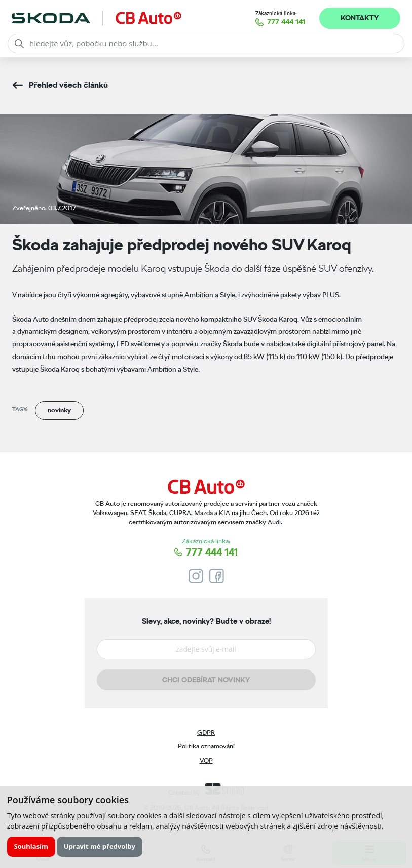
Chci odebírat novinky (206, 680)
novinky (59, 410)
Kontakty (360, 18)
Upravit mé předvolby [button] (100, 846)
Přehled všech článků (68, 85)
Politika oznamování (206, 746)
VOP (206, 760)
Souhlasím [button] (31, 846)
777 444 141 (286, 22)
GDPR (206, 733)
